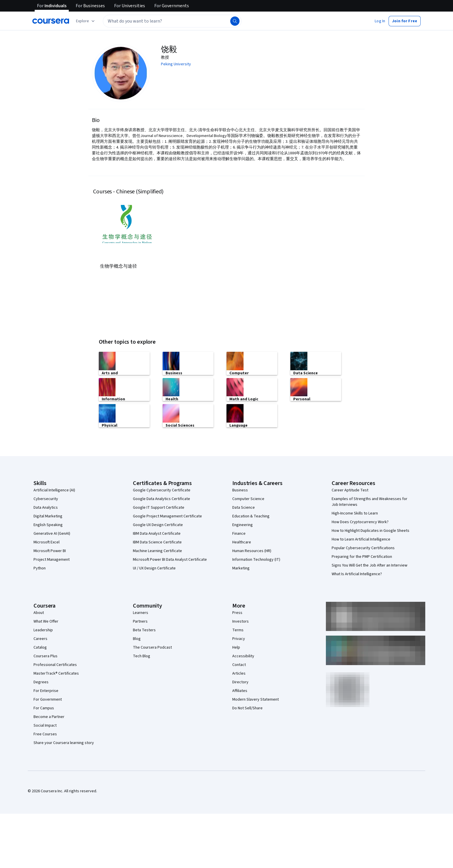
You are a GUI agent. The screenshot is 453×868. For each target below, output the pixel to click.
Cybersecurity (46, 498)
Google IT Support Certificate (159, 507)
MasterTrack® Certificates (56, 673)
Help (236, 647)
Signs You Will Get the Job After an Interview (370, 565)
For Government (48, 699)
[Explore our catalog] (86, 21)
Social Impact (45, 725)
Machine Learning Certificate (157, 550)
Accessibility (243, 656)
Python (40, 568)
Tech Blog (142, 656)
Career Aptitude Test (350, 490)
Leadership (43, 630)
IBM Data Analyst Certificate (157, 533)
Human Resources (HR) (252, 550)
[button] (380, 21)
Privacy (239, 638)
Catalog (40, 647)
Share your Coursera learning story (64, 742)
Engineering (243, 524)
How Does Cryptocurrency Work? (360, 521)
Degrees (41, 682)
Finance (239, 533)
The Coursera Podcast (152, 647)
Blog (137, 638)
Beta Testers (144, 630)
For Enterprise (46, 690)
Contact (239, 664)
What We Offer (46, 621)
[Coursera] (51, 21)
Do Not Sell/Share (247, 708)
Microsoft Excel (47, 542)
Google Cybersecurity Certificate (162, 490)
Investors (241, 621)
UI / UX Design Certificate (154, 568)
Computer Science (248, 498)
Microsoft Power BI (50, 550)
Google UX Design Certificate (158, 524)
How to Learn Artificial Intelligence (361, 539)
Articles (239, 673)
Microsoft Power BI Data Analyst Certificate (170, 559)
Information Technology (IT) (256, 559)
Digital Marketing (48, 516)
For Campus (44, 708)
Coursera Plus (46, 656)
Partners (140, 621)
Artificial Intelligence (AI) (54, 490)
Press (237, 612)
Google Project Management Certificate (167, 516)
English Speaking (48, 524)
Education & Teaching (251, 516)
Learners (141, 612)
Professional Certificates (55, 664)
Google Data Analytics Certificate (161, 498)
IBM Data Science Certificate (157, 542)
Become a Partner (49, 716)
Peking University (176, 64)
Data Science (244, 507)
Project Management (52, 559)
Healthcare (242, 542)
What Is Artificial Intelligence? (357, 573)
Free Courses (45, 734)
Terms (238, 630)
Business (240, 490)
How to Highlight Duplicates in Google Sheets (371, 530)
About (39, 612)
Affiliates (240, 690)
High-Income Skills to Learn (355, 513)
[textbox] (172, 21)
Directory (240, 682)
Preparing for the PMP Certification (362, 556)
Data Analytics (46, 507)
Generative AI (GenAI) (52, 533)
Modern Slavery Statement (256, 699)
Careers (40, 638)
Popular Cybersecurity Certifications (363, 547)
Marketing (241, 568)
